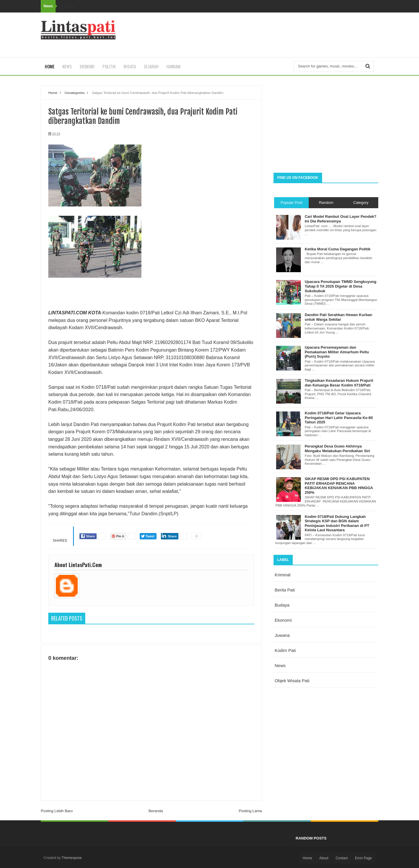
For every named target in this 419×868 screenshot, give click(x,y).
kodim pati (285, 650)
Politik (109, 66)
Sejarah (151, 66)
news (280, 665)
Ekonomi (87, 66)
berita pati (285, 590)
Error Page (363, 858)
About (324, 858)
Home (50, 66)
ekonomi (283, 620)
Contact (342, 858)
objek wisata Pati (292, 681)
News (67, 66)
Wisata (130, 66)
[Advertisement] (326, 126)
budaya (282, 605)
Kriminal (283, 575)
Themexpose (72, 858)
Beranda (156, 811)
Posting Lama (251, 811)
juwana (282, 635)
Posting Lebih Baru (57, 811)
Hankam (173, 66)
